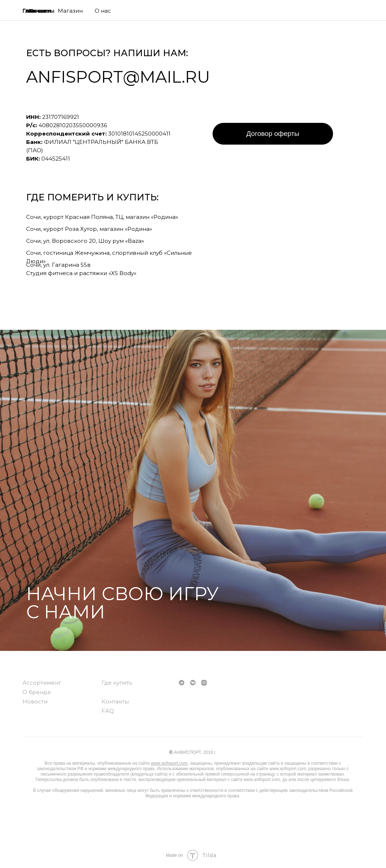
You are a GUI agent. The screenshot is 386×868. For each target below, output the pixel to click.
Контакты (115, 701)
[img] (353, 13)
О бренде (37, 692)
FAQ (108, 711)
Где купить (117, 683)
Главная (34, 11)
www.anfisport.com (169, 763)
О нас (103, 11)
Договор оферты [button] (273, 134)
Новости (35, 701)
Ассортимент (42, 683)
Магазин (70, 11)
